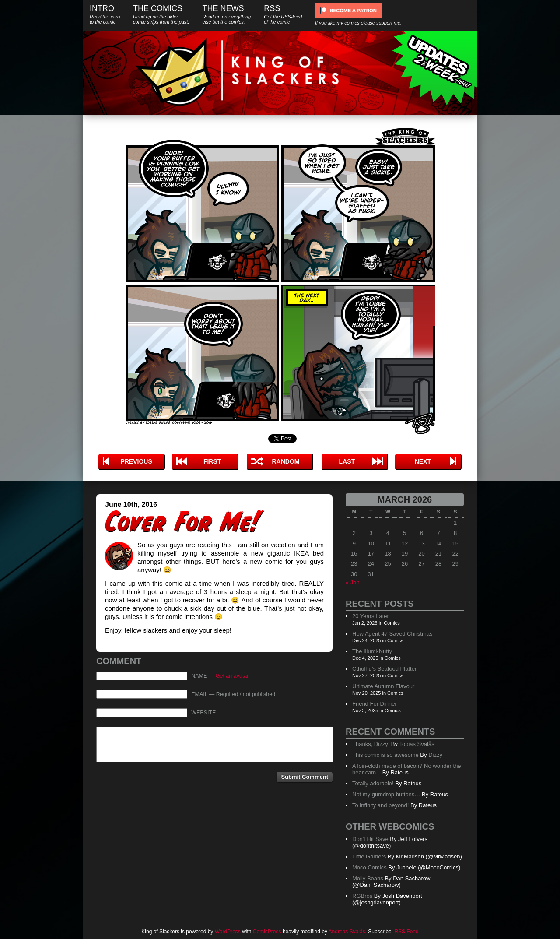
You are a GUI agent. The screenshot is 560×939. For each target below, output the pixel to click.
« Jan (353, 582)
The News (226, 14)
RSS (283, 14)
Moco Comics (369, 867)
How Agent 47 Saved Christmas (392, 634)
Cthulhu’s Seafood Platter (384, 669)
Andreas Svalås (347, 932)
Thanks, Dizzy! (371, 744)
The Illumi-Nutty (372, 651)
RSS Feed (406, 932)
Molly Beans (368, 878)
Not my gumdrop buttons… (386, 794)
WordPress (228, 932)
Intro (105, 14)
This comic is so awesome (385, 755)
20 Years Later (371, 616)
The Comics (161, 14)
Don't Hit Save (370, 839)
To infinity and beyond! (380, 805)
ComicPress (267, 932)
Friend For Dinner (374, 704)
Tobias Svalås (416, 744)
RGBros (362, 896)
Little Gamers (369, 856)
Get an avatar (232, 676)
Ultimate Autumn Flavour (383, 686)
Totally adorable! (373, 783)
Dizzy (435, 755)
